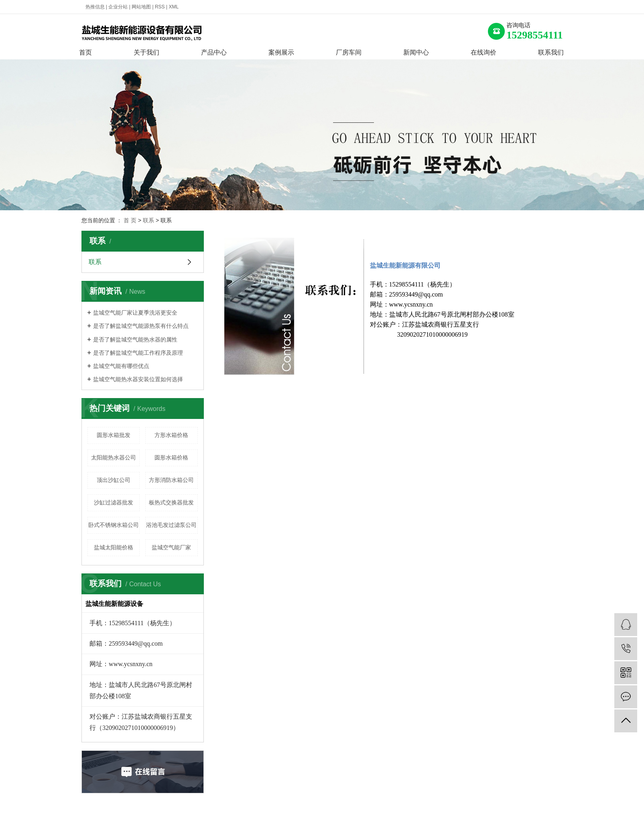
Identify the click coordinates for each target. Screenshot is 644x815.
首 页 (130, 220)
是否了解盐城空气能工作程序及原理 (138, 353)
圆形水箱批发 (114, 435)
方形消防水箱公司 (171, 480)
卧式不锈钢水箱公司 (114, 525)
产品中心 (214, 52)
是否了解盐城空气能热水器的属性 (135, 339)
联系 (148, 220)
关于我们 (146, 52)
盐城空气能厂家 (171, 547)
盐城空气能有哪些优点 (121, 366)
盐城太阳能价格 (114, 547)
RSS (160, 7)
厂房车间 (349, 52)
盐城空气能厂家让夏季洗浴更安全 (135, 313)
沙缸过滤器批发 (114, 502)
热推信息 (95, 7)
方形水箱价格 (171, 435)
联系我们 (551, 52)
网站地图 (141, 7)
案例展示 (281, 52)
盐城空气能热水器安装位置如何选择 (138, 379)
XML (174, 7)
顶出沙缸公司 (114, 480)
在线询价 (484, 52)
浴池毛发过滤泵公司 (171, 525)
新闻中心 (416, 52)
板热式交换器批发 (171, 502)
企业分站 (118, 7)
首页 (85, 52)
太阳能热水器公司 (114, 457)
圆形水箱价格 (171, 457)
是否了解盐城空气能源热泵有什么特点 (141, 326)
